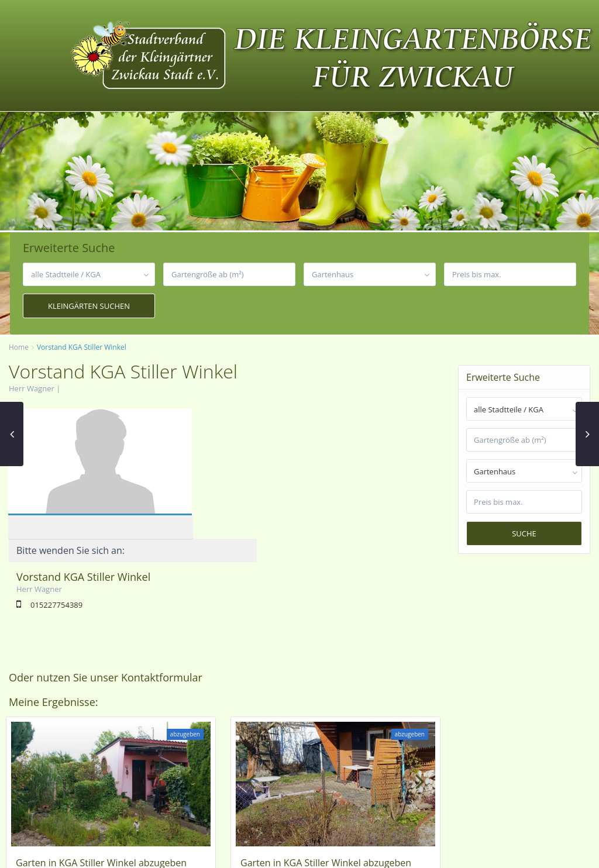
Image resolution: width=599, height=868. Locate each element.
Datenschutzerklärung (536, 851)
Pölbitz (103, 750)
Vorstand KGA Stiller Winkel (267, 446)
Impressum (464, 851)
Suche (524, 533)
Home (19, 347)
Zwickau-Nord (144, 750)
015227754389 (240, 474)
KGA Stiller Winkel (56, 750)
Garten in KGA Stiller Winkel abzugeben (101, 735)
